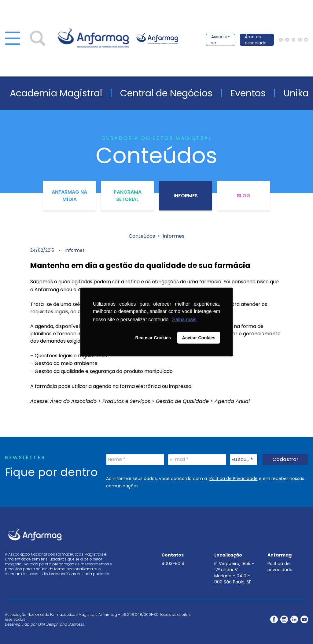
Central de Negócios (166, 93)
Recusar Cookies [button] (153, 338)
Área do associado (256, 40)
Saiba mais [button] (184, 320)
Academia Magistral (56, 93)
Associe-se (221, 40)
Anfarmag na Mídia (69, 196)
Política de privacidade (280, 567)
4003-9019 (173, 564)
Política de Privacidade (234, 478)
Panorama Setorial (128, 196)
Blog (244, 196)
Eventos (248, 93)
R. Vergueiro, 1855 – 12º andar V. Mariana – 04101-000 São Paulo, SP (234, 573)
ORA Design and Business (61, 624)
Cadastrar (285, 459)
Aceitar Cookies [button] (199, 338)
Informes (186, 196)
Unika (296, 93)
